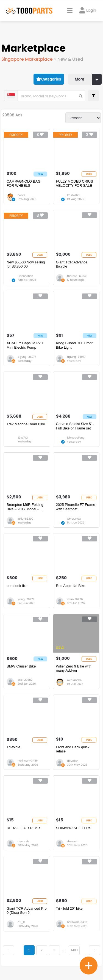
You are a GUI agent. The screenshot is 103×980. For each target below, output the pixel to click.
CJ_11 (21, 922)
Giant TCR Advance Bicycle (72, 264)
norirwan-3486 (28, 761)
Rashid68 (73, 195)
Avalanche (74, 680)
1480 (74, 950)
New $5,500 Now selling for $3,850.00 (26, 264)
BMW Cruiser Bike (21, 666)
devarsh (73, 761)
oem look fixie (17, 586)
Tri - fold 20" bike (69, 908)
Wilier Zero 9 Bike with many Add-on (74, 668)
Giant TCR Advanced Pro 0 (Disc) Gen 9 (27, 911)
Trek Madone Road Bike (26, 424)
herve (21, 195)
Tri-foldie (13, 747)
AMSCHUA (74, 519)
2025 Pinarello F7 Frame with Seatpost (76, 507)
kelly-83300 (25, 519)
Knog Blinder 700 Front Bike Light (74, 345)
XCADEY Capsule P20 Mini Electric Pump (25, 345)
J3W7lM (23, 438)
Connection (25, 276)
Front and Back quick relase (73, 749)
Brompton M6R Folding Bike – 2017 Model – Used (25, 507)
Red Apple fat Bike (71, 586)
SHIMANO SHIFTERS (74, 828)
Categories (49, 79)
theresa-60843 (77, 276)
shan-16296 (75, 599)
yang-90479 (26, 599)
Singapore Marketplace (28, 59)
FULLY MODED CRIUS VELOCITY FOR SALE (75, 184)
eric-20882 (25, 680)
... (64, 950)
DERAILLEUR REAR (23, 828)
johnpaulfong (76, 438)
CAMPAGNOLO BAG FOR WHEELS (23, 184)
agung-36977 (27, 357)
